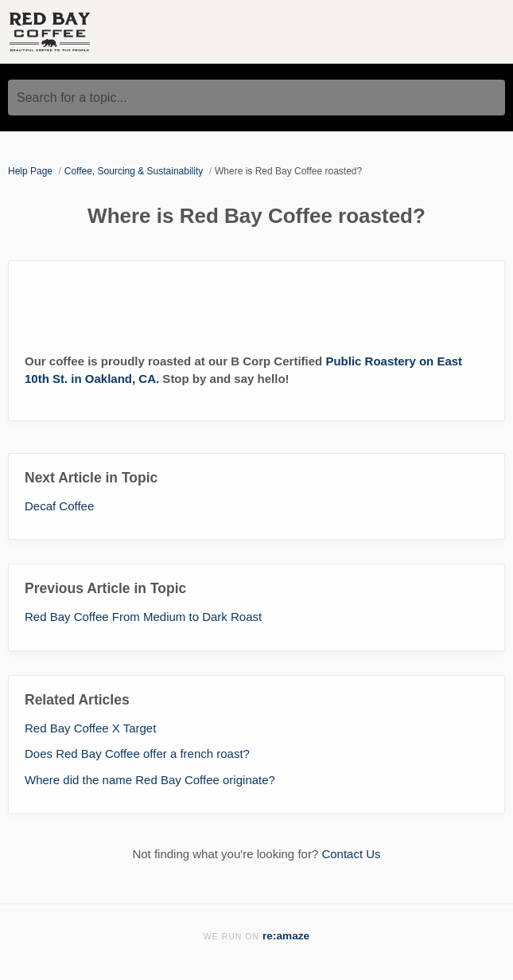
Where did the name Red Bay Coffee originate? (150, 780)
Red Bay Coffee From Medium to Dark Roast (143, 617)
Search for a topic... (72, 98)
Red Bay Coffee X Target (90, 728)
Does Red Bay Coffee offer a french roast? (137, 754)
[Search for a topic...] (256, 98)
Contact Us (351, 854)
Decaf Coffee (59, 506)
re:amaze (286, 936)
